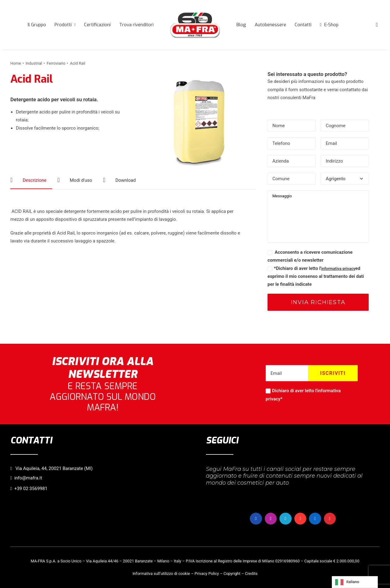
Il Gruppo (37, 25)
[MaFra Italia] (195, 25)
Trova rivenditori (136, 25)
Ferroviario (56, 63)
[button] (377, 25)
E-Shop (331, 25)
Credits (251, 574)
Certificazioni (97, 25)
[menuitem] (37, 25)
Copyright (232, 574)
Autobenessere (270, 25)
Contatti (303, 25)
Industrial (34, 63)
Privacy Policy (207, 574)
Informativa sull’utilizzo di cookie (161, 574)
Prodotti (65, 25)
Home (16, 63)
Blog (241, 25)
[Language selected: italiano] (355, 582)
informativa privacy (338, 269)
